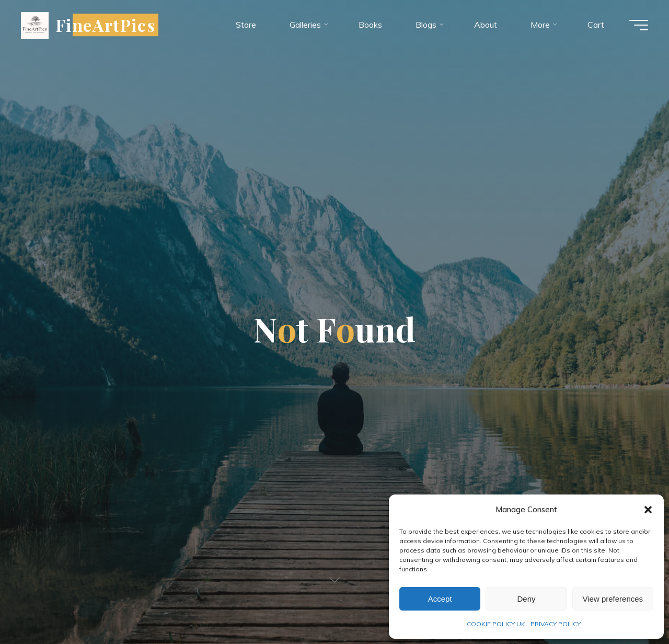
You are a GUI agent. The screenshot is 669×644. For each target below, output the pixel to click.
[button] (648, 510)
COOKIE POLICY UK (496, 624)
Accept (440, 599)
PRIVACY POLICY (556, 624)
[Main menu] (639, 25)
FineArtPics (106, 25)
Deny (526, 599)
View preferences (613, 599)
